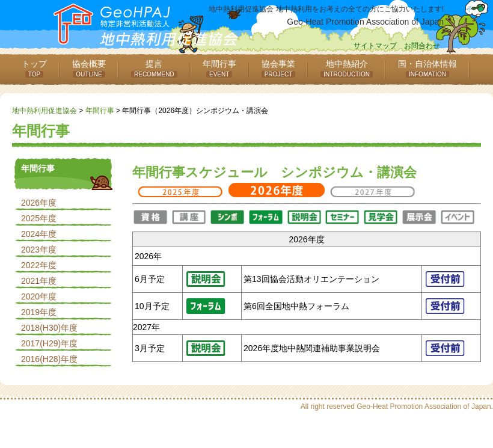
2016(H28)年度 (49, 359)
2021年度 (39, 281)
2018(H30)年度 (49, 328)
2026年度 (39, 203)
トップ (34, 68)
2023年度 (39, 250)
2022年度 (39, 265)
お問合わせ (422, 46)
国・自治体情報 (427, 68)
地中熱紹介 (347, 68)
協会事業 (279, 68)
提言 (154, 68)
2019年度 (39, 312)
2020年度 (39, 296)
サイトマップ (375, 46)
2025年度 (39, 218)
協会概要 (89, 68)
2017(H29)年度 (49, 343)
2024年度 (39, 234)
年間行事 (219, 68)
